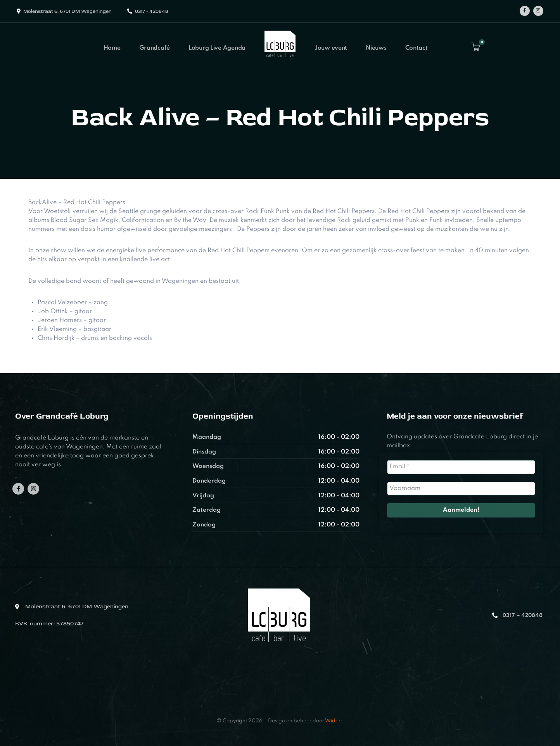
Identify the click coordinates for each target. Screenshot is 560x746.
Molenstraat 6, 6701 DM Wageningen (67, 11)
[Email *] (461, 467)
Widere (334, 721)
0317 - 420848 (152, 11)
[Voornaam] (461, 489)
